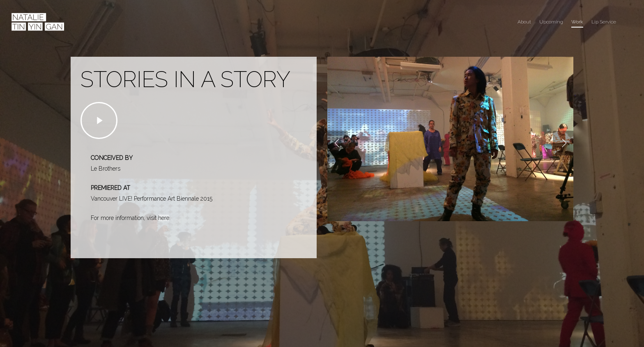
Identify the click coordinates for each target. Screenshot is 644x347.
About (524, 22)
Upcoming (551, 22)
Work (577, 22)
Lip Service (604, 22)
